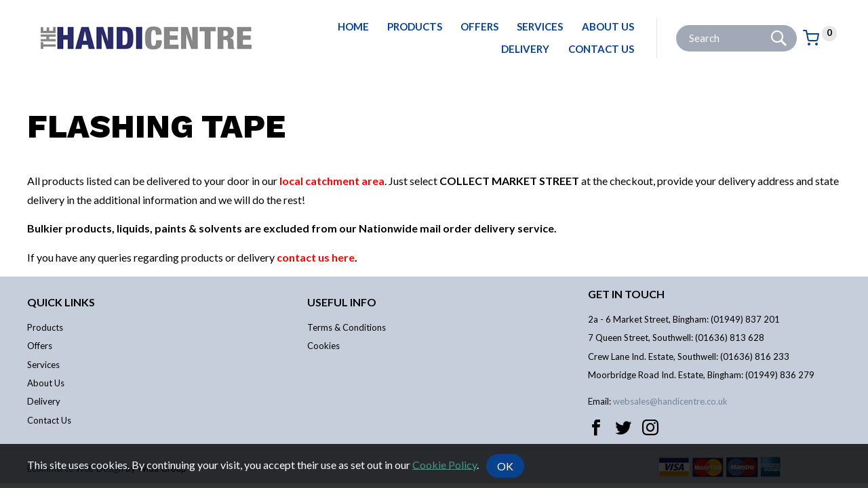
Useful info (342, 302)
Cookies (323, 346)
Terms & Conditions (347, 327)
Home (353, 26)
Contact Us (601, 49)
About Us (608, 26)
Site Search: (676, 25)
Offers (479, 26)
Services (540, 26)
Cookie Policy (445, 464)
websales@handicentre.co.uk (670, 401)
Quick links (61, 302)
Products (415, 26)
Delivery (525, 49)
